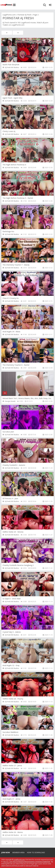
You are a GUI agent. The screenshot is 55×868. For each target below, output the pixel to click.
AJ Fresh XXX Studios (12, 67)
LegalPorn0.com (19, 860)
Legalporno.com (7, 5)
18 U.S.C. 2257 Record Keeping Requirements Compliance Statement (27, 862)
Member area (18, 852)
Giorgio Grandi (10, 401)
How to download (36, 852)
